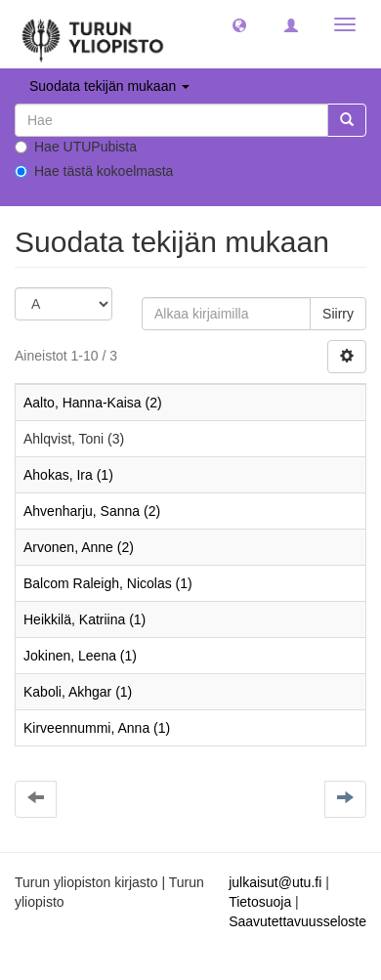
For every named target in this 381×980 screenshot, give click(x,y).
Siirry (338, 314)
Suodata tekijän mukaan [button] (109, 86)
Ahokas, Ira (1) (68, 475)
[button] (239, 24)
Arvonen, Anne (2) (79, 547)
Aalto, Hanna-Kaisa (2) (93, 403)
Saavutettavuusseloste (297, 921)
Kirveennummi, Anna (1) (97, 728)
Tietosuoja (260, 902)
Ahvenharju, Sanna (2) (92, 511)
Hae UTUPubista (76, 147)
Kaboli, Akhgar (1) (78, 692)
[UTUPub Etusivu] (93, 34)
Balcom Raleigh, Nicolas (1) (108, 583)
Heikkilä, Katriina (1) (85, 619)
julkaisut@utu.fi (275, 882)
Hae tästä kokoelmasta (94, 171)
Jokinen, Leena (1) (80, 656)
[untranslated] (171, 120)
